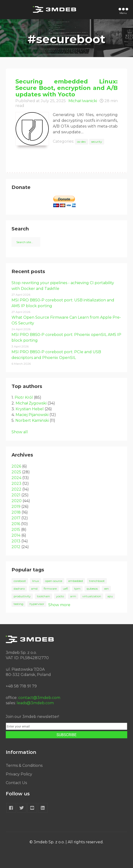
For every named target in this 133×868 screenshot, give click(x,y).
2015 (16, 530)
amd (34, 589)
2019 (16, 507)
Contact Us (16, 783)
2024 (16, 478)
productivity (22, 596)
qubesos (92, 589)
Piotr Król (24, 397)
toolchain (43, 596)
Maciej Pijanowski (32, 415)
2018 (16, 512)
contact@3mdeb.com (39, 698)
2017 (16, 518)
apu (110, 596)
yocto (60, 596)
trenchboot (97, 581)
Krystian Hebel (30, 409)
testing (18, 604)
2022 (16, 489)
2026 (16, 466)
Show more (59, 605)
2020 (17, 501)
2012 (16, 547)
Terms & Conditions (24, 765)
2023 (16, 484)
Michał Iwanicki (83, 101)
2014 (16, 535)
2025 (16, 472)
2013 (16, 541)
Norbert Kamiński (32, 420)
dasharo (19, 589)
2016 (16, 524)
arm (73, 596)
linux (36, 581)
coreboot (20, 581)
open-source (54, 581)
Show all (20, 432)
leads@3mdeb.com (35, 703)
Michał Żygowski (31, 403)
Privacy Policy (19, 774)
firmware (50, 589)
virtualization (92, 596)
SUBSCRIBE (66, 735)
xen (106, 589)
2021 (16, 495)
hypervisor (37, 604)
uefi (65, 589)
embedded (76, 581)
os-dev (82, 142)
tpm (77, 589)
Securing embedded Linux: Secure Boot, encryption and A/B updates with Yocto (66, 88)
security (97, 142)
